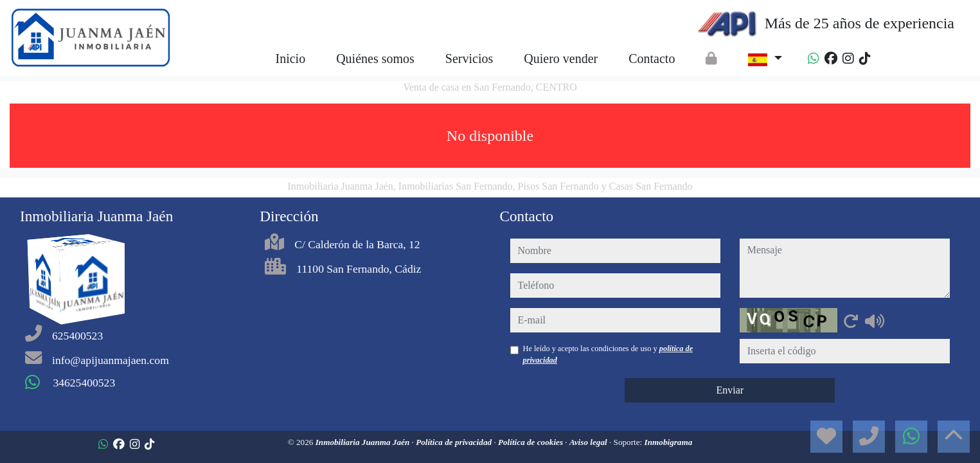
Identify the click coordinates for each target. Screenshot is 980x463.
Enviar (730, 390)
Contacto (652, 59)
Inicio (290, 59)
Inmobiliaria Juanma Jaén (364, 442)
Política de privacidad (455, 442)
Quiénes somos (375, 59)
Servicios (469, 59)
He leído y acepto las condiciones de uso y (608, 354)
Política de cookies (531, 442)
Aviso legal (589, 442)
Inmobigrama (669, 442)
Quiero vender (561, 59)
